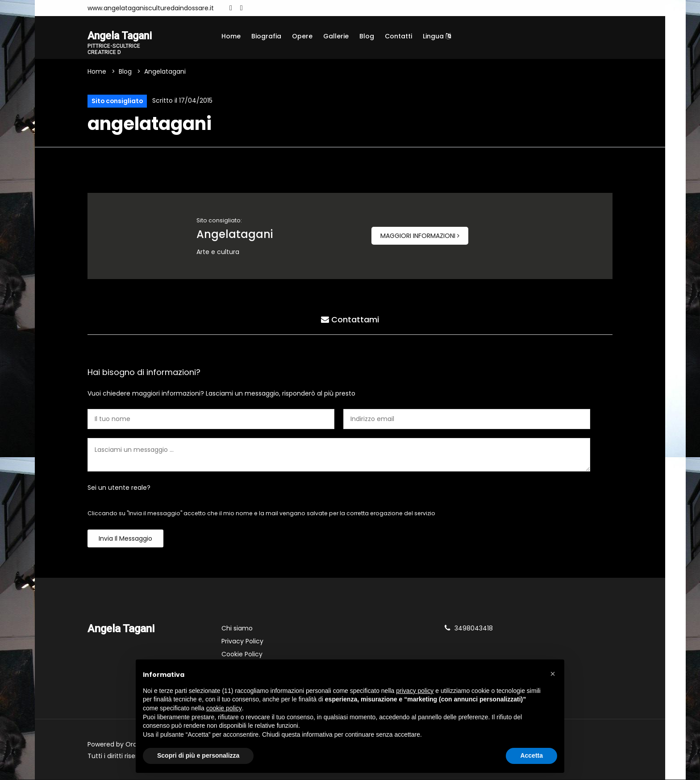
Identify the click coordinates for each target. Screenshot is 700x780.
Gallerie (336, 36)
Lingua (437, 36)
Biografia (266, 36)
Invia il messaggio (125, 539)
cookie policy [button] (224, 708)
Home (231, 36)
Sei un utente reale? (119, 488)
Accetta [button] (531, 755)
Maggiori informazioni (420, 236)
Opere (302, 36)
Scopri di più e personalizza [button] (198, 755)
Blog (367, 36)
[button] (553, 674)
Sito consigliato (117, 101)
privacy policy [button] (415, 691)
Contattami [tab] (350, 320)
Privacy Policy (242, 642)
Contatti (398, 36)
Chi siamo (237, 629)
